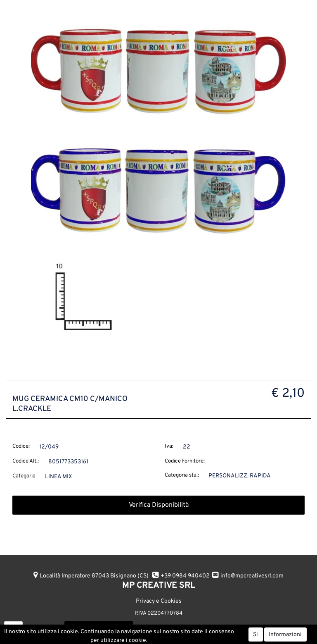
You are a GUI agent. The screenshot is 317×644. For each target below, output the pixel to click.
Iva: (169, 446)
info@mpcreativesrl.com (252, 576)
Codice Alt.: (26, 461)
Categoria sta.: (182, 475)
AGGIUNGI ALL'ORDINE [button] (99, 630)
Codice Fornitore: (185, 461)
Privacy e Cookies (159, 601)
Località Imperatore (94, 576)
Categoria (24, 476)
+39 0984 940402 (185, 576)
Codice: (21, 446)
